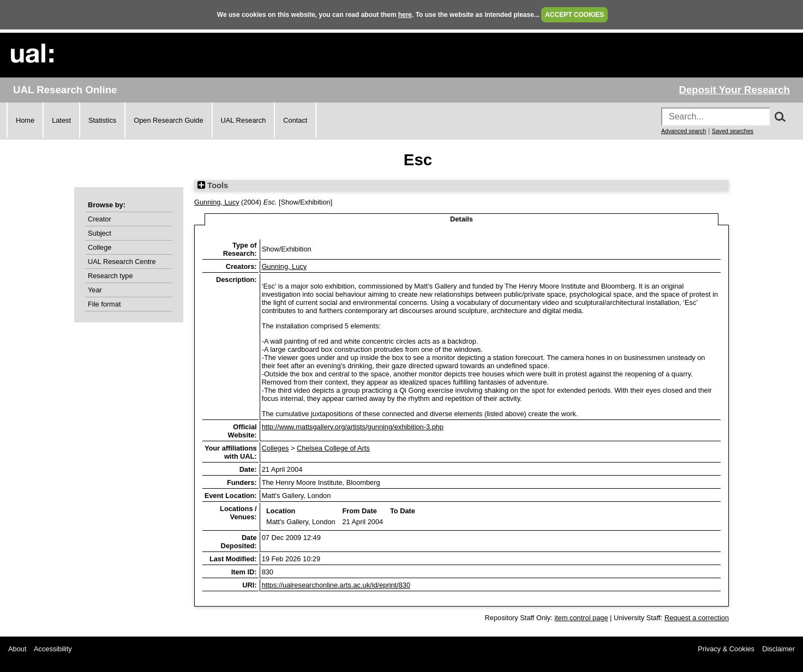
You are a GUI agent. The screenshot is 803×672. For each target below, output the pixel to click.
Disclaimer (778, 649)
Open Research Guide (168, 120)
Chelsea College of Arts (333, 448)
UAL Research (244, 120)
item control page (581, 618)
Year (95, 290)
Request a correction (697, 618)
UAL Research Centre (122, 262)
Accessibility (53, 649)
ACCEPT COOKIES (574, 15)
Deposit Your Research (734, 90)
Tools (213, 185)
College (100, 247)
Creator (100, 219)
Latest (61, 120)
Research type (110, 276)
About (17, 649)
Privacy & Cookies (726, 649)
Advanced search (684, 131)
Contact (295, 120)
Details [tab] (462, 219)
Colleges (275, 448)
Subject (100, 233)
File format (104, 304)
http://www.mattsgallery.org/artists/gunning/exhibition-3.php (353, 427)
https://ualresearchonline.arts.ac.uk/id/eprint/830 (336, 585)
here (405, 15)
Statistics (102, 120)
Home (25, 120)
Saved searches (733, 131)
